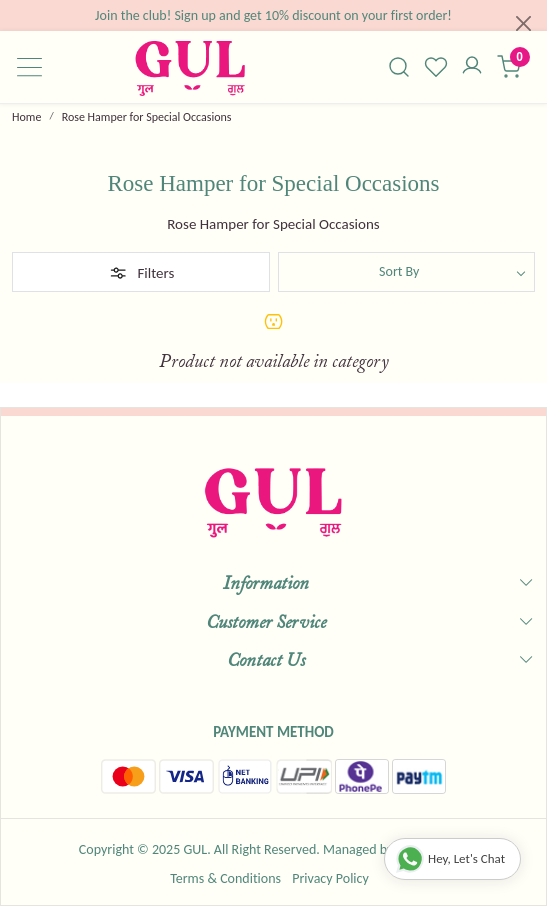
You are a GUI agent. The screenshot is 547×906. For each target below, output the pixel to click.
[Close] (523, 23)
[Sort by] (407, 272)
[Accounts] (472, 67)
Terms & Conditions (225, 878)
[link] (398, 67)
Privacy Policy (330, 878)
